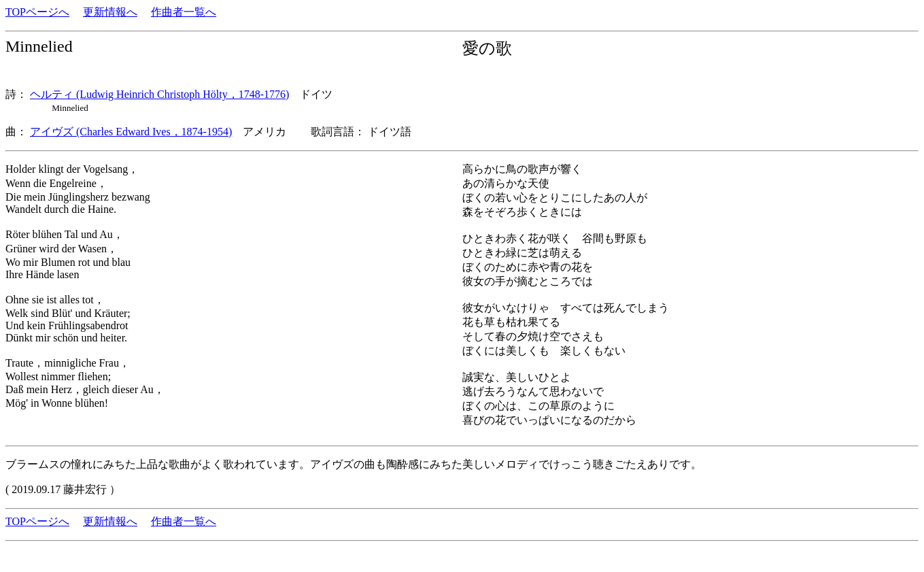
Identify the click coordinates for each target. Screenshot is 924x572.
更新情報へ (110, 12)
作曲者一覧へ (184, 12)
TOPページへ (37, 12)
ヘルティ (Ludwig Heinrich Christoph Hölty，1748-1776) (159, 94)
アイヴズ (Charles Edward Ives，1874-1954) (131, 132)
